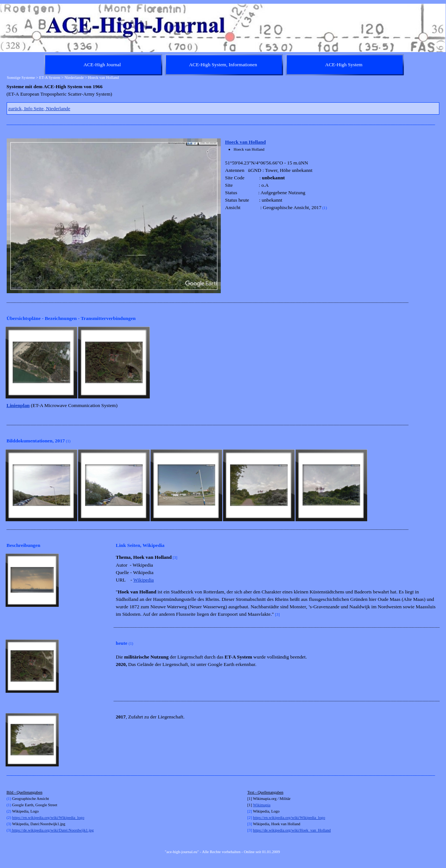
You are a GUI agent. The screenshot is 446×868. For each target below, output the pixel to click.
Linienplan (18, 405)
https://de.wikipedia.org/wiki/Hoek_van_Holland (292, 830)
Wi (256, 805)
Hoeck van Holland (246, 142)
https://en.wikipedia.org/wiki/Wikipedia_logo (48, 818)
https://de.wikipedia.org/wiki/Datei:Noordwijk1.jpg (52, 830)
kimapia (264, 805)
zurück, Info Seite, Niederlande (39, 108)
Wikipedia (144, 580)
